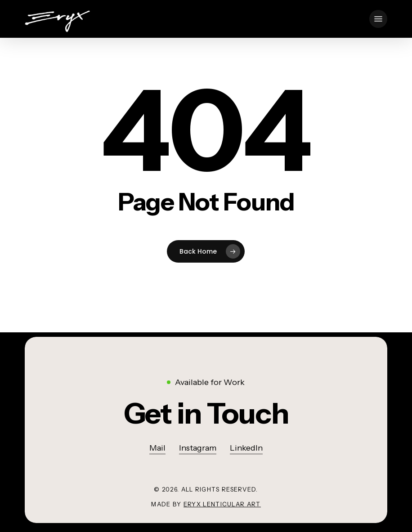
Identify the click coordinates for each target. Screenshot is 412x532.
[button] (378, 19)
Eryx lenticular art (222, 504)
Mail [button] (157, 448)
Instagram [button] (198, 448)
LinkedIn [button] (246, 448)
